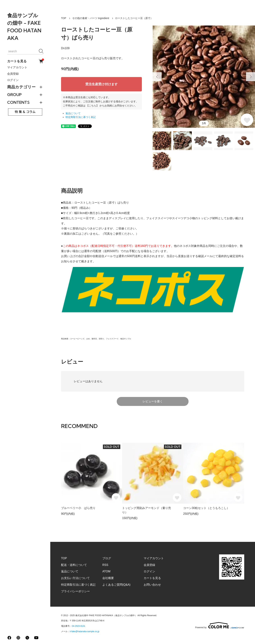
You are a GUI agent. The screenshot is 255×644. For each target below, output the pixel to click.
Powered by (220, 625)
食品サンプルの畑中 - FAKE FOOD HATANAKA (24, 27)
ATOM (106, 571)
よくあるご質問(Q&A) (116, 585)
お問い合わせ (152, 585)
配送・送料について (74, 565)
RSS (105, 565)
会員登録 (13, 74)
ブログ (107, 558)
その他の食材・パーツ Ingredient (91, 18)
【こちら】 (92, 106)
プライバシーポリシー (75, 591)
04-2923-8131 (79, 626)
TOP (64, 18)
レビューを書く (153, 401)
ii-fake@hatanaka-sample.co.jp (84, 631)
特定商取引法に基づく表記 (81, 117)
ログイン (13, 80)
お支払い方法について (75, 578)
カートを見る (25, 61)
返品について (73, 113)
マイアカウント (17, 67)
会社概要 (108, 578)
